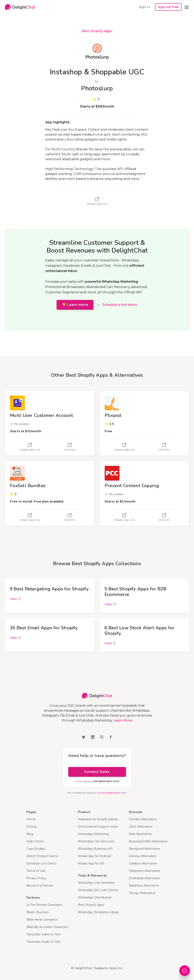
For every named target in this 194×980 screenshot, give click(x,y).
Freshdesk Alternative (144, 878)
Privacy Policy (36, 878)
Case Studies (36, 849)
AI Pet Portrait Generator (44, 905)
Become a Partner (40, 886)
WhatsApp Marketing (93, 834)
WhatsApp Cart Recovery (96, 841)
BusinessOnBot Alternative (148, 841)
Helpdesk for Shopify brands (98, 819)
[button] (187, 7)
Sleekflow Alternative (144, 886)
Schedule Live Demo (41, 863)
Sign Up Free (168, 7)
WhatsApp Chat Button (95, 897)
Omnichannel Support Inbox (98, 827)
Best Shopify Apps (97, 31)
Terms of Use (36, 871)
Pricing (31, 827)
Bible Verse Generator (42, 920)
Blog (30, 834)
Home (31, 819)
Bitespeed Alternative (144, 849)
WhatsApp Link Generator (96, 883)
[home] (20, 7)
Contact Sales (97, 772)
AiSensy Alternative (143, 856)
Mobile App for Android (94, 856)
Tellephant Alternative (144, 871)
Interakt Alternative (143, 819)
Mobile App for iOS (91, 863)
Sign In (144, 7)
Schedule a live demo (120, 305)
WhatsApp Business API (95, 849)
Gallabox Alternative (143, 863)
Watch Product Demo (42, 856)
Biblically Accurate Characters (47, 927)
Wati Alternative (140, 834)
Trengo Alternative (142, 893)
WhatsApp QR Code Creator (98, 890)
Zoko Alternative (141, 827)
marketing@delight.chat (111, 793)
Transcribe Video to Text (43, 934)
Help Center (35, 841)
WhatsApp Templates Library (98, 912)
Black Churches (37, 912)
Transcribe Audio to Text (43, 942)
